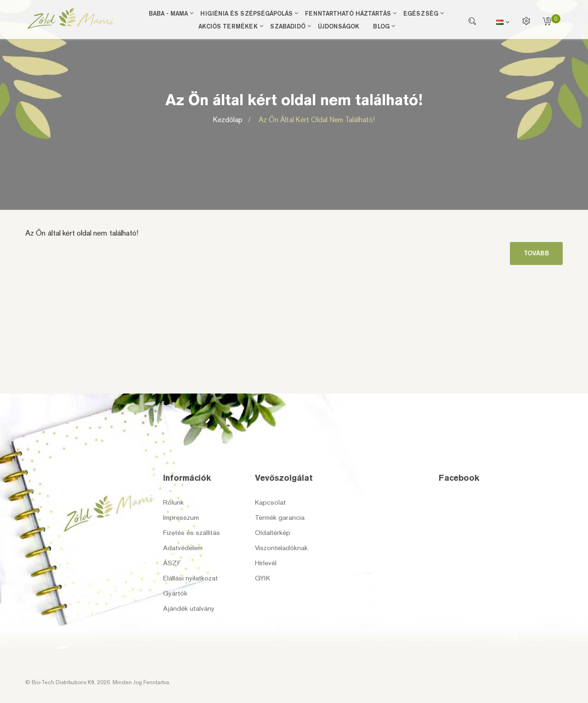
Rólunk (173, 502)
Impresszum (181, 517)
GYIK (263, 578)
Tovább (536, 253)
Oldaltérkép (273, 533)
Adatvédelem (183, 548)
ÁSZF (172, 563)
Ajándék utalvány (189, 608)
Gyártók (175, 593)
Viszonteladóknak (281, 548)
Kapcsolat (270, 502)
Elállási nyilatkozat (190, 578)
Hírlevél (266, 563)
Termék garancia (280, 517)
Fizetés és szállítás (192, 533)
